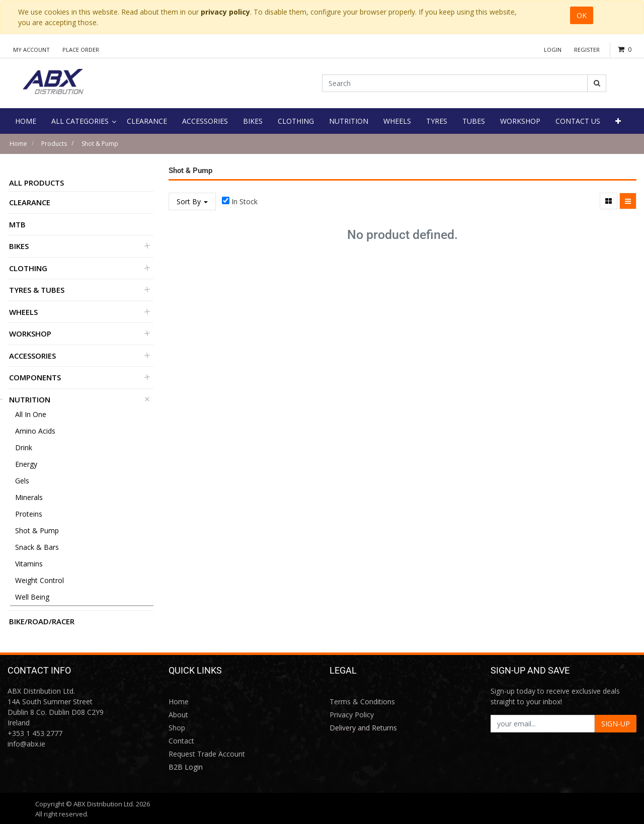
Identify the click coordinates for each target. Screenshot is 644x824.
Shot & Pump (100, 144)
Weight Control (39, 580)
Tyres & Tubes (37, 290)
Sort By (192, 201)
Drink (24, 447)
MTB (17, 224)
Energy (26, 464)
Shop (177, 728)
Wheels (23, 312)
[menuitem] (26, 121)
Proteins (29, 514)
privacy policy (225, 12)
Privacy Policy (352, 715)
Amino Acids (35, 431)
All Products (36, 183)
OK (582, 15)
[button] (618, 121)
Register (587, 50)
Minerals (29, 497)
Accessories (32, 356)
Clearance (30, 202)
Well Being (32, 597)
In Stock (245, 201)
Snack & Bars (37, 547)
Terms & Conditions (362, 702)
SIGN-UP (616, 724)
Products (54, 144)
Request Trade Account (207, 754)
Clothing (28, 268)
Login (553, 50)
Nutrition (30, 399)
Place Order (81, 50)
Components (35, 377)
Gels (22, 481)
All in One (31, 414)
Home (18, 144)
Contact (181, 741)
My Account (31, 50)
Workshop (30, 334)
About (178, 715)
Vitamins (29, 564)
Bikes (19, 246)
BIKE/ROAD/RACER (42, 621)
